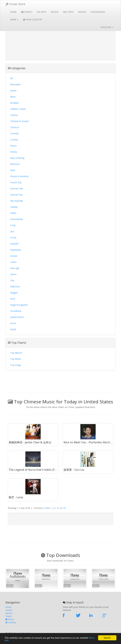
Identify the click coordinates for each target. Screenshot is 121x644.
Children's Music (18, 109)
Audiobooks (98, 12)
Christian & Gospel (19, 121)
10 (58, 508)
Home (13, 12)
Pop (12, 280)
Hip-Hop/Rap (17, 201)
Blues (13, 97)
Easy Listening (17, 158)
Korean (14, 256)
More (14, 20)
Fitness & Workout (19, 176)
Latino (13, 262)
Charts (27, 12)
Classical (14, 127)
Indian (13, 213)
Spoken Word (17, 317)
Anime (13, 91)
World (13, 329)
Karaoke (14, 244)
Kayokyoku (16, 250)
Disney (14, 152)
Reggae (14, 293)
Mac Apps (68, 12)
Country (14, 140)
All (11, 78)
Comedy (14, 133)
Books (55, 12)
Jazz (12, 231)
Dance (13, 146)
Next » (49, 508)
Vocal (13, 323)
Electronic (15, 164)
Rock (13, 299)
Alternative (16, 84)
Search (9, 610)
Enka (13, 170)
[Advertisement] (61, 37)
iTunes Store (15, 4)
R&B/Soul (15, 286)
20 (64, 508)
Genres (9, 613)
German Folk (17, 189)
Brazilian (14, 103)
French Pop (16, 182)
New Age (15, 268)
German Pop (16, 195)
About (10, 619)
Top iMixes (16, 359)
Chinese (14, 115)
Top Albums (16, 353)
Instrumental (16, 219)
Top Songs (16, 365)
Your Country (33, 20)
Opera (13, 274)
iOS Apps (42, 12)
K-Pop (13, 238)
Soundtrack (16, 311)
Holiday (14, 207)
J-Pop (13, 225)
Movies (82, 12)
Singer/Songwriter (19, 305)
